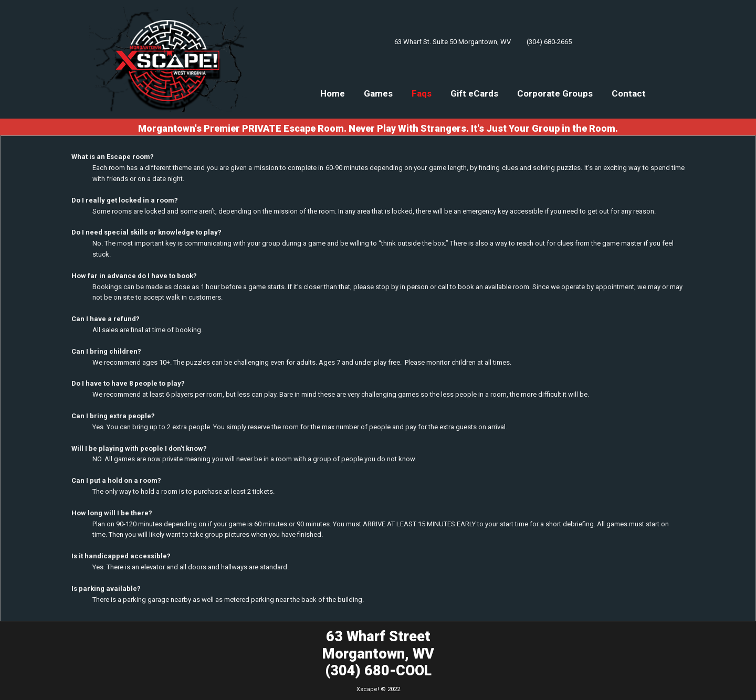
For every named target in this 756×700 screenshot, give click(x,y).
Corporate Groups (555, 93)
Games (378, 93)
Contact (629, 93)
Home (333, 93)
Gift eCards (474, 93)
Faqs (422, 93)
